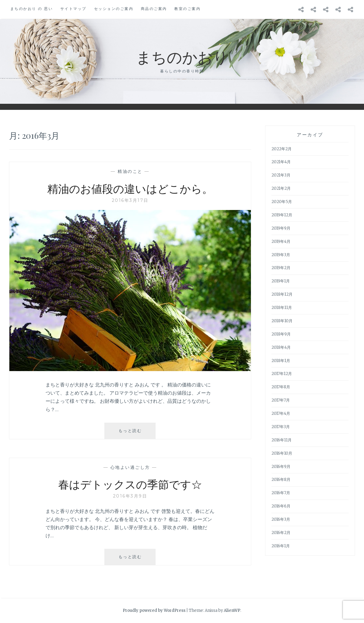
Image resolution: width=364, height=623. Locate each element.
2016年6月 (281, 506)
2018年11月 (282, 308)
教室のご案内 (187, 9)
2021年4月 (281, 162)
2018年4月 (281, 347)
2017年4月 (281, 413)
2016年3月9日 (130, 496)
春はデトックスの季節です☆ (130, 484)
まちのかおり (182, 57)
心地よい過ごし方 (130, 467)
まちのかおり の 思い (32, 9)
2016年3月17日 (130, 200)
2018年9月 (281, 334)
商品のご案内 (154, 9)
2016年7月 (281, 493)
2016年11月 (282, 440)
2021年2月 (281, 188)
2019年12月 (282, 215)
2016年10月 (282, 453)
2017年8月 (281, 387)
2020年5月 (282, 202)
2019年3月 (281, 255)
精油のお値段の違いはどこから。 (130, 188)
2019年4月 (281, 242)
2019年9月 (281, 228)
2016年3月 (281, 519)
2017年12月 (282, 374)
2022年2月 (282, 149)
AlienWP (232, 610)
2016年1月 (281, 546)
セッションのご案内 (114, 9)
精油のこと (130, 171)
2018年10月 (282, 321)
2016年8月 (281, 480)
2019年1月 (281, 281)
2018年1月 (281, 361)
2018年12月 (282, 294)
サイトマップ (73, 9)
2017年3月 (281, 427)
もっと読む (135, 433)
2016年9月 (281, 467)
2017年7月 (281, 400)
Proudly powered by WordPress (154, 610)
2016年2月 (281, 533)
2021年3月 (281, 175)
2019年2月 (281, 268)
